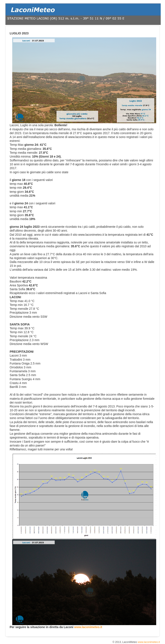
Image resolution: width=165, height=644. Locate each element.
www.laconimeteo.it (88, 627)
